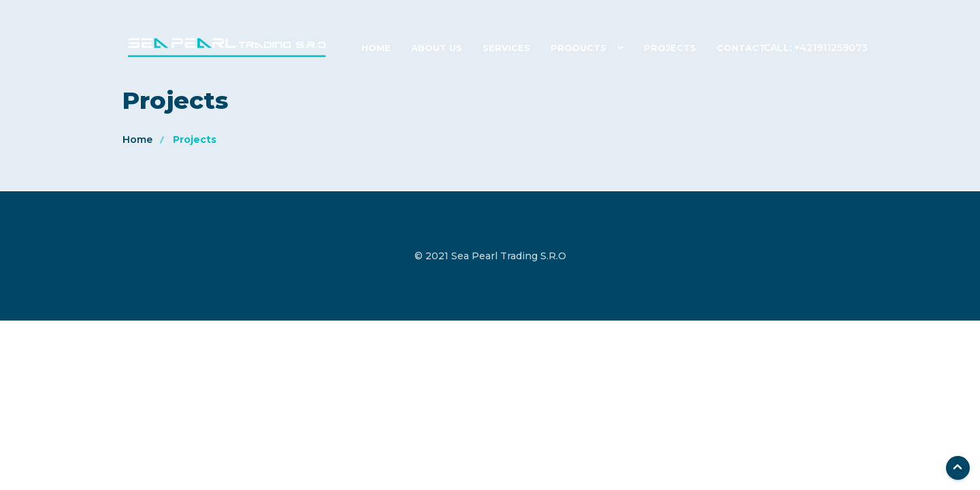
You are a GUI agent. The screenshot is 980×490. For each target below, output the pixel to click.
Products (578, 48)
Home (376, 48)
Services (506, 48)
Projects (670, 48)
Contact (741, 48)
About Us (437, 48)
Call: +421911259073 (816, 48)
